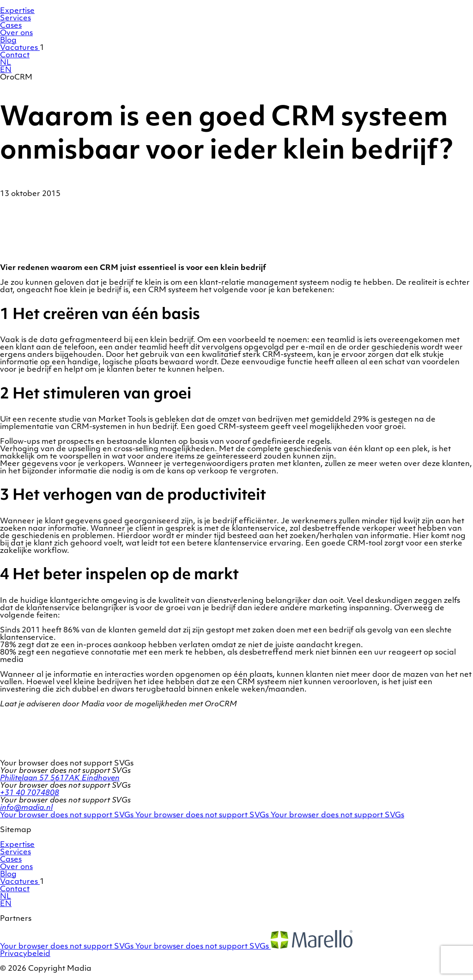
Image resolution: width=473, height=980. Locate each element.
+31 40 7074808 (30, 793)
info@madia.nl (26, 808)
